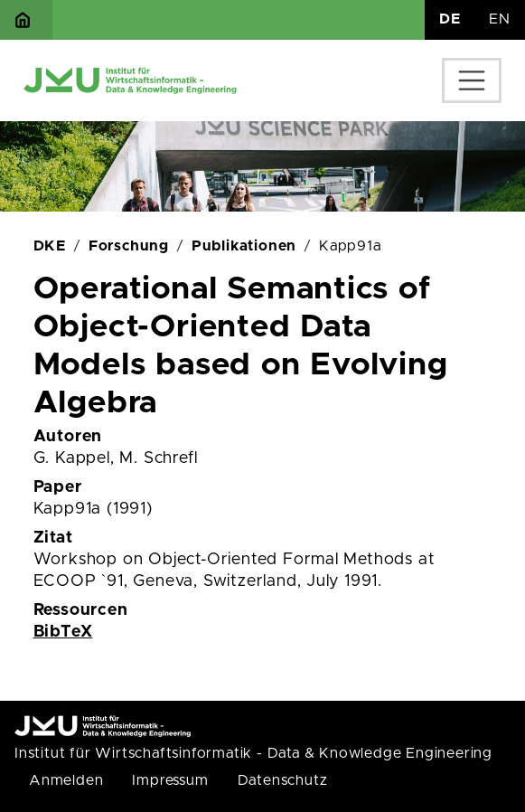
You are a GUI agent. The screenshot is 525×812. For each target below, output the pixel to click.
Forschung (129, 246)
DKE (50, 246)
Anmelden (66, 780)
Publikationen (244, 246)
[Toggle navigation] (472, 80)
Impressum (170, 780)
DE (450, 19)
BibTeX (63, 632)
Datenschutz (283, 780)
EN (500, 19)
